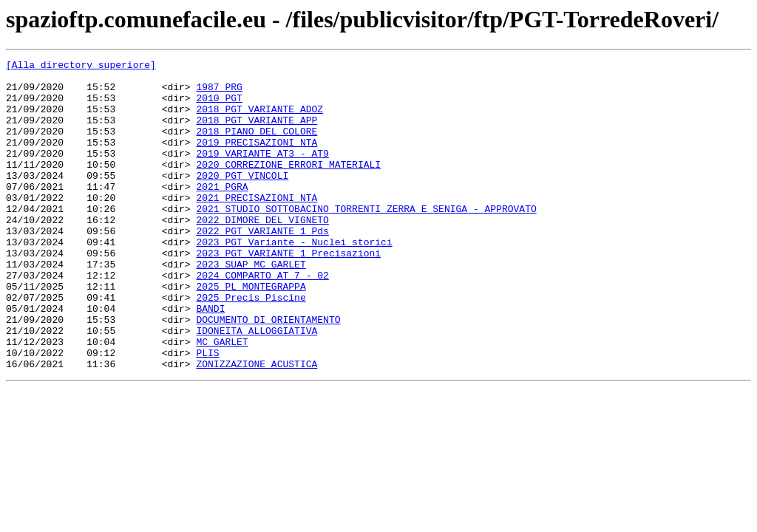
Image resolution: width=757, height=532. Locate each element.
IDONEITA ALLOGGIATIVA (257, 386)
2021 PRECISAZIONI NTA (257, 226)
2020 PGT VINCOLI (242, 199)
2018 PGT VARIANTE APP (257, 133)
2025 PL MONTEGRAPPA (251, 332)
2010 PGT (219, 106)
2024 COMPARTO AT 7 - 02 (262, 319)
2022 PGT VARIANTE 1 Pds (262, 266)
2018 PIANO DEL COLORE (257, 146)
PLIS (207, 412)
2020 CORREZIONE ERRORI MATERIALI (288, 186)
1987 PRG (219, 93)
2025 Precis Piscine (251, 346)
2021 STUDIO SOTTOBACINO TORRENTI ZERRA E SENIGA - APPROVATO (366, 239)
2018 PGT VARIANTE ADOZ (259, 120)
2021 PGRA (222, 213)
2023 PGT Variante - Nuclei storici (294, 279)
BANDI (210, 359)
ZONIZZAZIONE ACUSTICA (257, 426)
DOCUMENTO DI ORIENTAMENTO (268, 372)
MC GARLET (222, 399)
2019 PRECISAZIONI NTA (257, 160)
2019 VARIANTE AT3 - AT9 (262, 173)
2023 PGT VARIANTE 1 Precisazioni (288, 293)
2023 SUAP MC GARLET (251, 306)
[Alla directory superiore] (81, 66)
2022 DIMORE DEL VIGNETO (262, 253)
